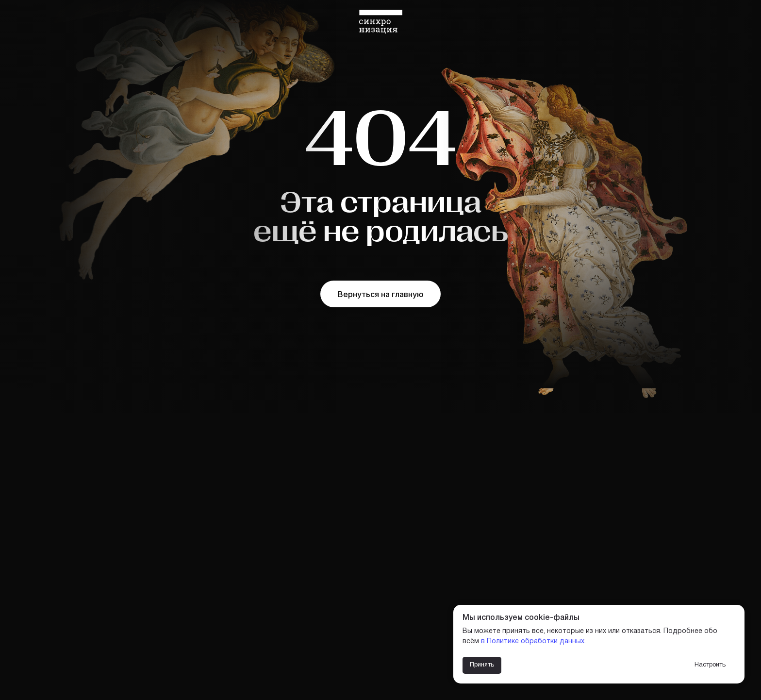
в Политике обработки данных (533, 642)
